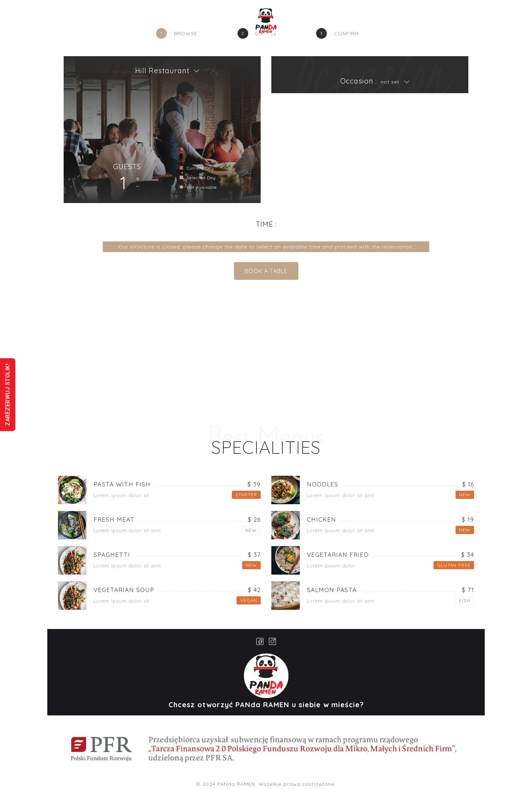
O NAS (188, 23)
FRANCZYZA (403, 23)
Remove (138, 186)
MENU (218, 23)
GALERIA (318, 23)
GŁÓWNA (153, 23)
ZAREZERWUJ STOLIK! (8, 394)
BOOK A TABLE (266, 271)
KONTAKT (357, 23)
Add (138, 179)
